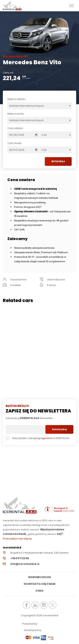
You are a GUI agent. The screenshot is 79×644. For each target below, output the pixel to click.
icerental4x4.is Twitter (53, 605)
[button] (71, 6)
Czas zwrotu (14, 143)
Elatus (52, 630)
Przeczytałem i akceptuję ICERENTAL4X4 (38, 438)
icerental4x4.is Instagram (44, 605)
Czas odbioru (15, 128)
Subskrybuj (59, 429)
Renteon (48, 624)
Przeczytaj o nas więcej (17, 539)
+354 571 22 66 (20, 558)
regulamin (47, 438)
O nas (39, 591)
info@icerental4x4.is (25, 564)
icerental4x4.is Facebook (26, 605)
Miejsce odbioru (16, 99)
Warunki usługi (39, 577)
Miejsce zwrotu (16, 114)
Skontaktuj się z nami (39, 584)
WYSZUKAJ (58, 161)
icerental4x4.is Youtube (35, 605)
